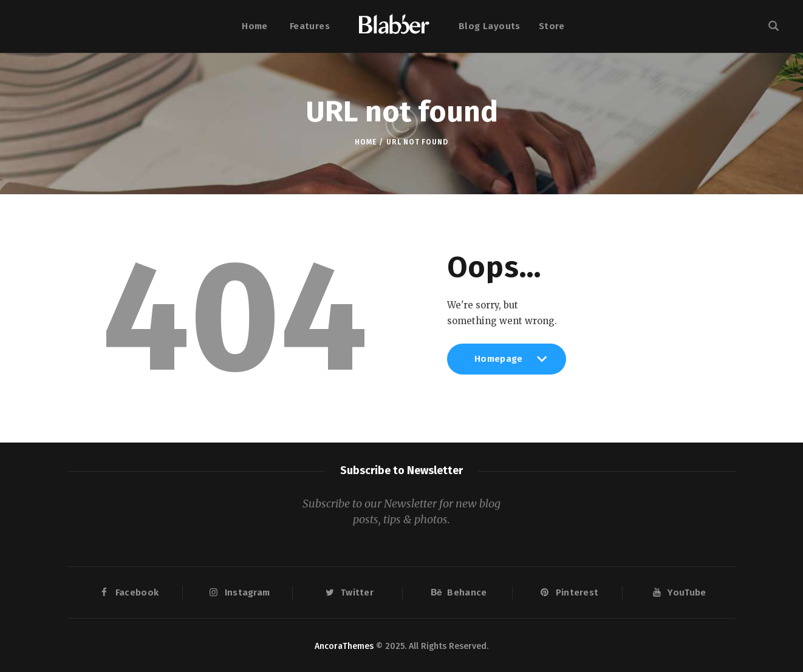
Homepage (507, 364)
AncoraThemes (344, 646)
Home (365, 142)
